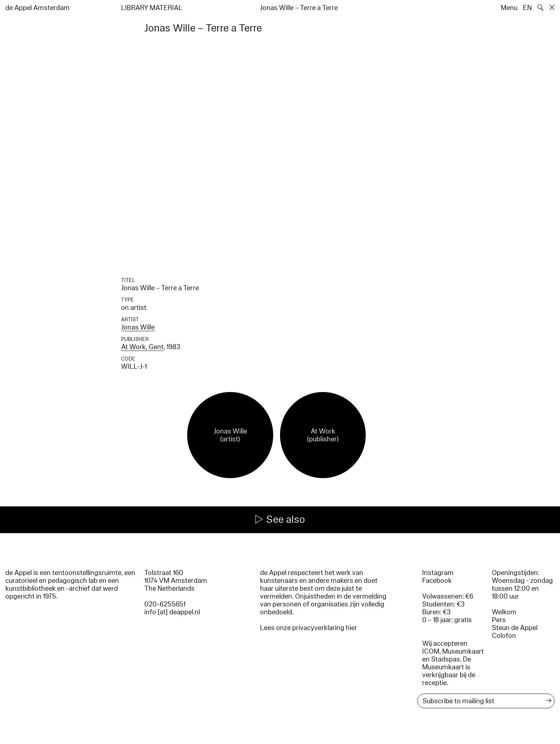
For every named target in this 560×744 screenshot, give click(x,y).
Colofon (504, 636)
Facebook (437, 581)
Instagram (438, 573)
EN (527, 8)
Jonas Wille (138, 327)
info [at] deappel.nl (172, 612)
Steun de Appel (515, 628)
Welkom (504, 612)
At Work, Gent (142, 347)
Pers (499, 620)
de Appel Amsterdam (37, 8)
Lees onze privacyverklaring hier (309, 628)
